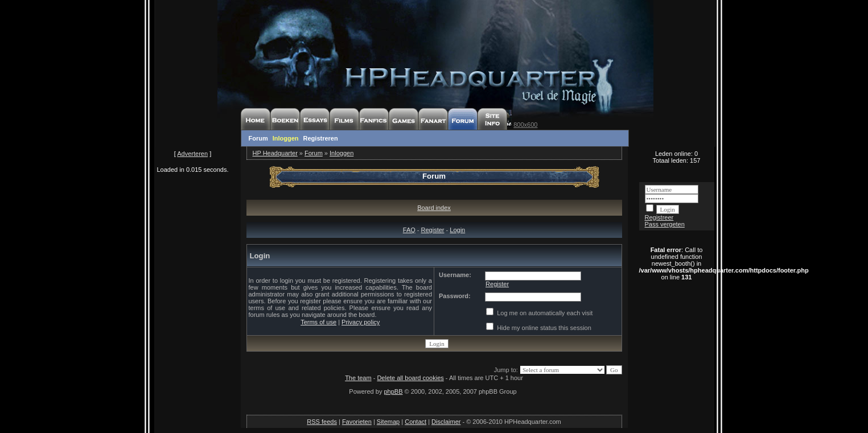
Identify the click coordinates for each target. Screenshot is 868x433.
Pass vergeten (665, 224)
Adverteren (192, 154)
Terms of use (318, 322)
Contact (416, 422)
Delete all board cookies (410, 378)
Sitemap (388, 422)
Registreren (321, 138)
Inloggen (286, 138)
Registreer (659, 217)
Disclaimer (446, 422)
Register (433, 230)
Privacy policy (361, 322)
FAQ (409, 230)
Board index (434, 208)
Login (457, 230)
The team (358, 378)
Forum (258, 138)
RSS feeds (322, 422)
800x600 (525, 125)
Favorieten (357, 422)
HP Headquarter (275, 153)
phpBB (393, 391)
